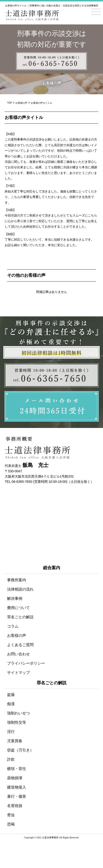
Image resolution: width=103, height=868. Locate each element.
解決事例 (15, 598)
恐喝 (11, 824)
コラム (13, 626)
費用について (18, 608)
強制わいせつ (18, 713)
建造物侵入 (17, 787)
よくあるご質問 (20, 645)
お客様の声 (17, 636)
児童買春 (15, 741)
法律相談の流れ (20, 589)
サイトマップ (18, 673)
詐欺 (11, 759)
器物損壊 (15, 778)
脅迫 (11, 815)
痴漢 (11, 704)
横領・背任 (17, 769)
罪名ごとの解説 (20, 617)
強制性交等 (17, 722)
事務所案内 (17, 580)
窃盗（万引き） (20, 750)
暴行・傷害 (17, 796)
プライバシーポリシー (26, 663)
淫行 (11, 732)
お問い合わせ (18, 654)
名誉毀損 (15, 806)
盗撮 (11, 695)
